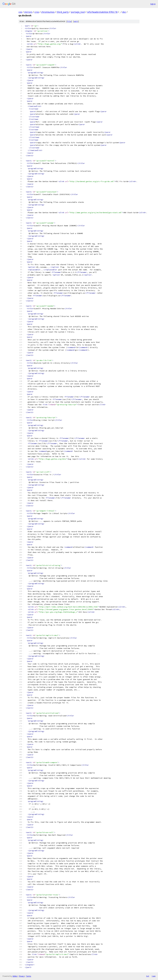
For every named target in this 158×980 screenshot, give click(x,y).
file (69, 21)
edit (76, 21)
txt (148, 976)
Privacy (22, 976)
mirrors (28, 12)
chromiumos (48, 12)
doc (124, 12)
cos (20, 12)
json (154, 976)
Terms (29, 976)
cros (37, 12)
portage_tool (78, 12)
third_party (63, 12)
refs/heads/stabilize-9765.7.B (102, 12)
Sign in (153, 4)
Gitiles (15, 976)
